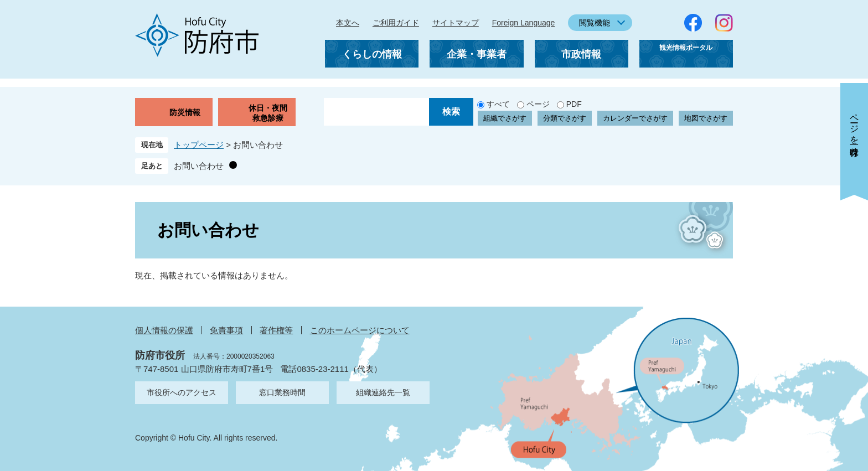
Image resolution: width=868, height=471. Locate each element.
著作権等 (276, 330)
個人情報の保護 (164, 330)
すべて (498, 104)
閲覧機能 (595, 23)
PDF (574, 104)
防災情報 (185, 112)
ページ (538, 104)
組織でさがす (505, 118)
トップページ (199, 145)
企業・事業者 (477, 54)
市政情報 (581, 54)
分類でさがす (565, 118)
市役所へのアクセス (182, 392)
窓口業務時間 (282, 392)
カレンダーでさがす (635, 118)
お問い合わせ (199, 166)
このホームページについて (360, 330)
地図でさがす (706, 118)
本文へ (348, 23)
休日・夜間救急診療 (268, 113)
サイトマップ (456, 23)
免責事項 (226, 330)
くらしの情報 (372, 54)
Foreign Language (524, 23)
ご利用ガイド (396, 23)
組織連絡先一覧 (383, 392)
